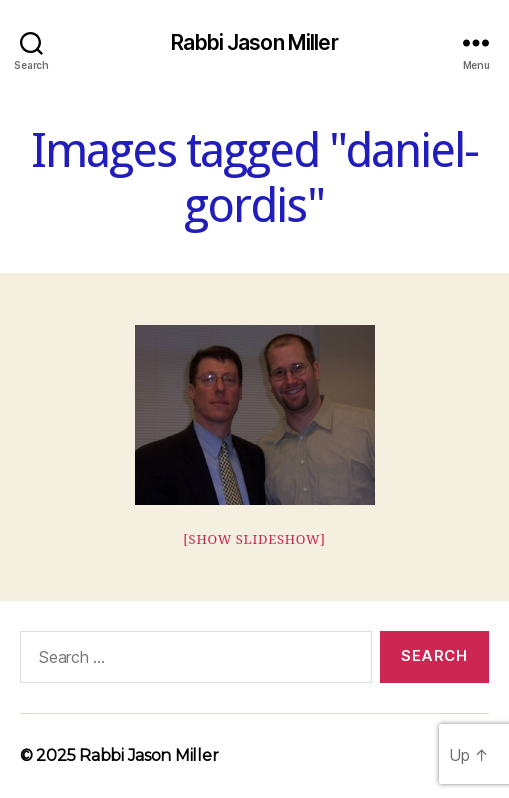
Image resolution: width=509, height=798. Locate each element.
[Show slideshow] (254, 540)
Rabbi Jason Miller (254, 42)
